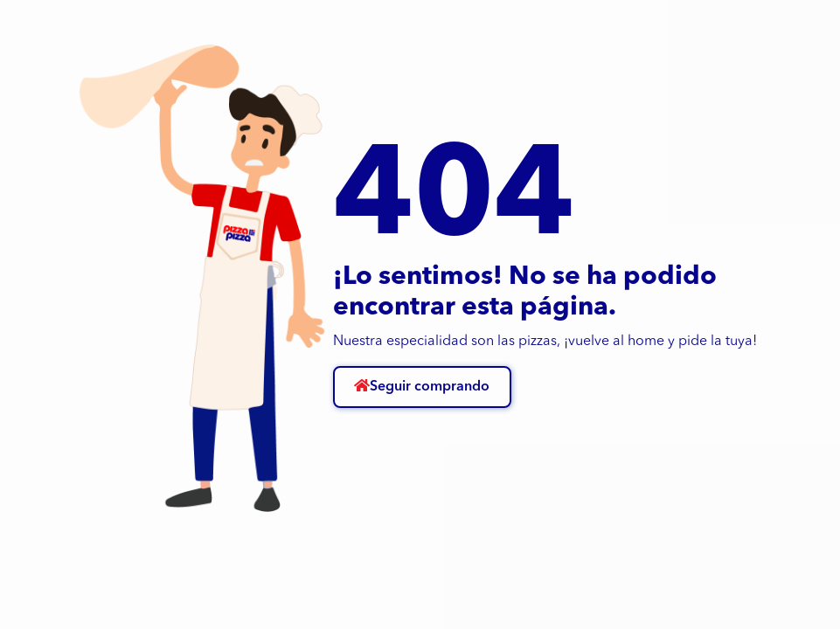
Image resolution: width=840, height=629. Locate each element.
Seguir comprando (422, 386)
